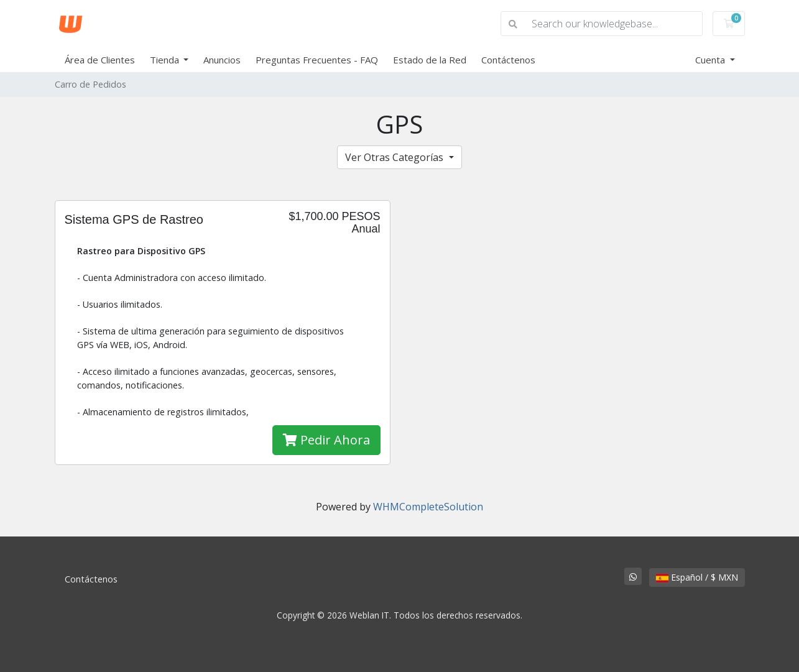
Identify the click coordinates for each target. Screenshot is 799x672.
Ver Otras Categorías (395, 157)
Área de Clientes (100, 60)
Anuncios (222, 60)
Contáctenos (508, 60)
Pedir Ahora (326, 440)
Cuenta (711, 60)
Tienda (166, 60)
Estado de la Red (430, 60)
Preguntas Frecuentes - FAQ (317, 60)
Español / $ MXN (697, 577)
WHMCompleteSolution (428, 507)
